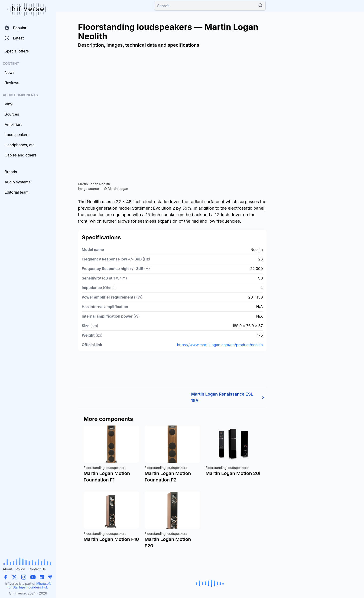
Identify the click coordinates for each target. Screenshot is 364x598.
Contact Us (37, 569)
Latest (14, 38)
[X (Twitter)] (14, 577)
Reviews (12, 83)
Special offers (17, 51)
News (10, 72)
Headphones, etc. (20, 145)
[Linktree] (50, 577)
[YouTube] (33, 577)
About (7, 569)
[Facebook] (6, 577)
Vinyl (9, 104)
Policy (20, 569)
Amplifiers (13, 124)
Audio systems (18, 182)
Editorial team (17, 192)
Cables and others (21, 155)
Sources (12, 114)
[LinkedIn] (42, 577)
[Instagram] (24, 577)
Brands (11, 172)
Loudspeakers (17, 135)
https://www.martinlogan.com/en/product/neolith (220, 345)
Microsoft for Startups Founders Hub (29, 585)
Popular (16, 28)
